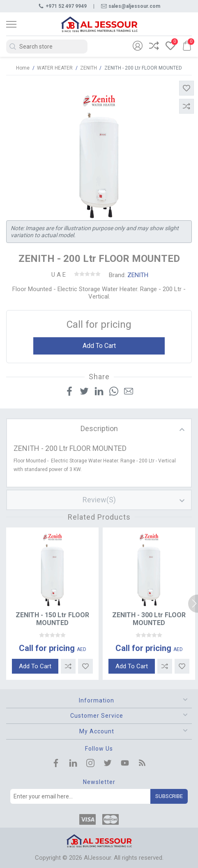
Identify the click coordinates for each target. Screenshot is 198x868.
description (99, 428)
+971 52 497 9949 (62, 6)
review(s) (99, 500)
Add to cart (99, 346)
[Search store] (47, 47)
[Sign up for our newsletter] (81, 796)
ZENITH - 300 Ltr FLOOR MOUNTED (149, 619)
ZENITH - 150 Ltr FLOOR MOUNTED (52, 619)
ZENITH (138, 275)
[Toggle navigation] (18, 24)
